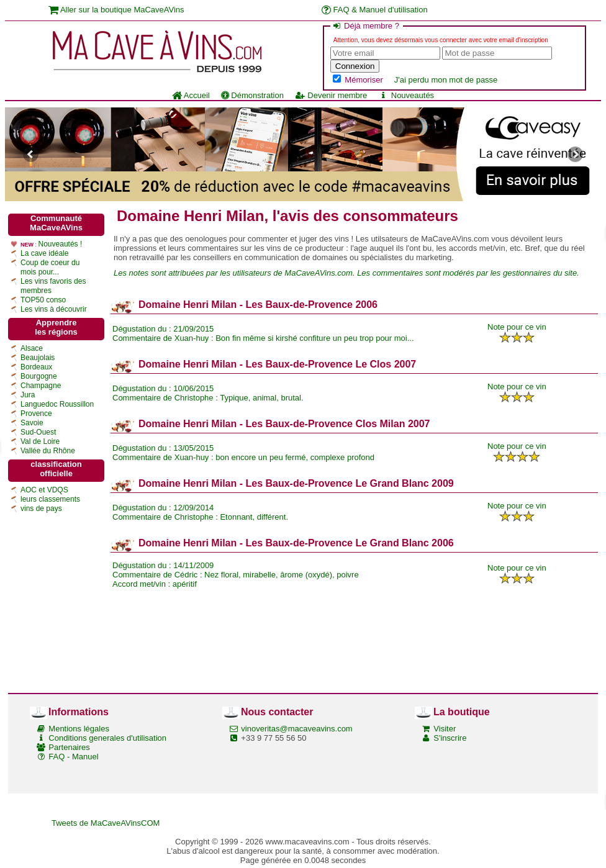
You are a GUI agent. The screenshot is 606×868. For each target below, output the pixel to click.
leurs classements (50, 499)
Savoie (32, 423)
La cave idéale (44, 253)
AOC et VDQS (44, 490)
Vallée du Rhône (48, 451)
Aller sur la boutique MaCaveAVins (116, 10)
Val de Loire (40, 441)
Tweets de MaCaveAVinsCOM (106, 823)
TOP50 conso (43, 300)
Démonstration (252, 95)
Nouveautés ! (61, 244)
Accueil (191, 95)
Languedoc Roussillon (57, 404)
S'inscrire (450, 738)
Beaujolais (38, 358)
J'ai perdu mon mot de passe (446, 80)
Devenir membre (331, 95)
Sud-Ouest (38, 432)
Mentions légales (79, 729)
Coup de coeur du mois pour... (50, 267)
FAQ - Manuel (73, 757)
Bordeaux (36, 367)
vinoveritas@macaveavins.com (296, 729)
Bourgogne (39, 376)
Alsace (32, 348)
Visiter (445, 729)
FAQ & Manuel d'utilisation (375, 10)
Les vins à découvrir (54, 309)
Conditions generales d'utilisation (107, 738)
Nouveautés (406, 95)
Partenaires (69, 747)
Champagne (41, 386)
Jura (28, 395)
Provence (36, 414)
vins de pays (41, 509)
